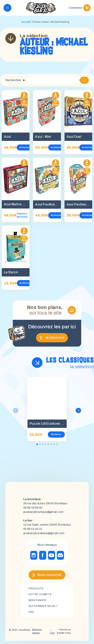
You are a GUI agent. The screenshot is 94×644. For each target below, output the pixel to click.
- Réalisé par (64, 635)
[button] (78, 413)
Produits (36, 591)
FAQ (31, 615)
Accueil (26, 24)
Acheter (25, 149)
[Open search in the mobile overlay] (58, 82)
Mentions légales (36, 635)
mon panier (38, 603)
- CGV (52, 635)
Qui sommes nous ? (44, 609)
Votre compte (40, 597)
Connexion (76, 9)
